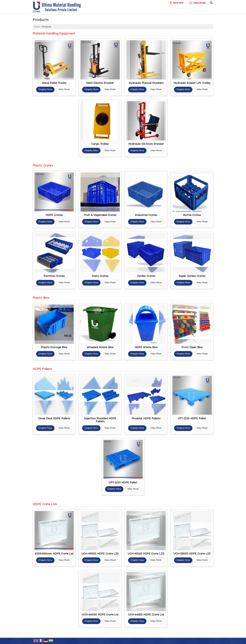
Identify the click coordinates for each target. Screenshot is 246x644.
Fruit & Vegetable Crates (100, 215)
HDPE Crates (54, 215)
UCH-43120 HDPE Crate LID (146, 554)
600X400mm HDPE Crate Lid (54, 554)
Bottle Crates (192, 215)
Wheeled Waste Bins (100, 347)
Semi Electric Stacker (100, 83)
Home (37, 27)
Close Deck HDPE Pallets (54, 418)
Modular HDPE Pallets (146, 418)
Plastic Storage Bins (54, 347)
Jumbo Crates (146, 276)
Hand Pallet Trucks (54, 83)
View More (64, 89)
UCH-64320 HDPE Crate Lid (146, 614)
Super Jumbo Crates (192, 276)
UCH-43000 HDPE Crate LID (100, 554)
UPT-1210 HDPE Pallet (123, 482)
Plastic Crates (43, 165)
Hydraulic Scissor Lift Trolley (192, 83)
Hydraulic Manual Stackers (146, 83)
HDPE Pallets (42, 369)
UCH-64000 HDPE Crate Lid (100, 614)
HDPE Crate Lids (45, 504)
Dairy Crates (100, 276)
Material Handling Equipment (54, 33)
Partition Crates (54, 276)
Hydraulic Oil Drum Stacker (146, 144)
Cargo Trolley (100, 144)
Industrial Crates (146, 215)
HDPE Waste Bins (146, 347)
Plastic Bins (41, 298)
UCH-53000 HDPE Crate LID (192, 554)
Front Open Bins (192, 347)
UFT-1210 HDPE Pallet (192, 418)
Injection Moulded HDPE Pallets (100, 420)
